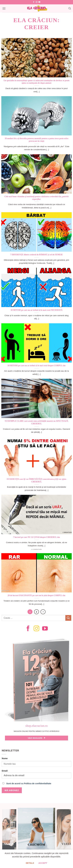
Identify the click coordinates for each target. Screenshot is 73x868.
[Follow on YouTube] (39, 2)
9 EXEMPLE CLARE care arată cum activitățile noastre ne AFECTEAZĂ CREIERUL (36, 422)
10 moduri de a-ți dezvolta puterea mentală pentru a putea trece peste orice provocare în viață (36, 140)
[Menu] (4, 8)
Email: (36, 774)
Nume (5, 758)
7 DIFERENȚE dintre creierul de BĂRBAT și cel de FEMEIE (36, 255)
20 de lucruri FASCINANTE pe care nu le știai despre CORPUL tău (37, 595)
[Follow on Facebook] (34, 2)
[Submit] (68, 618)
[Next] (43, 612)
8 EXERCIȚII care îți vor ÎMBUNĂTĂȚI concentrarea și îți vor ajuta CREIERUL (36, 480)
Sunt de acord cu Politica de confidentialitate (29, 783)
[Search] (70, 8)
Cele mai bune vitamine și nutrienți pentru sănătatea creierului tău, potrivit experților (36, 198)
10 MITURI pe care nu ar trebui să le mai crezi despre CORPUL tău (36, 366)
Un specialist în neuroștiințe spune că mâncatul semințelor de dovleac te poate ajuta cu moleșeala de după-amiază (37, 82)
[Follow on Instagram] (37, 2)
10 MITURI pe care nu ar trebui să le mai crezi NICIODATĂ (36, 310)
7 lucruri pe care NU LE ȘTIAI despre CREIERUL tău (36, 537)
